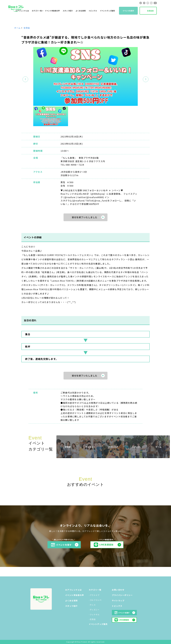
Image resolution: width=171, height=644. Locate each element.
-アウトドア (94, 595)
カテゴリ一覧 (37, 11)
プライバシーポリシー (122, 595)
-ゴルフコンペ (95, 600)
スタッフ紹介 (68, 11)
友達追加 (150, 11)
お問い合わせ (118, 590)
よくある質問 (81, 11)
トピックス (93, 11)
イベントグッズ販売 (107, 11)
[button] (146, 79)
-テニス (92, 605)
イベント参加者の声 (52, 11)
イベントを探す (128, 11)
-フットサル (94, 614)
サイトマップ (118, 601)
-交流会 (92, 619)
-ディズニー (94, 610)
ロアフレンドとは (74, 590)
